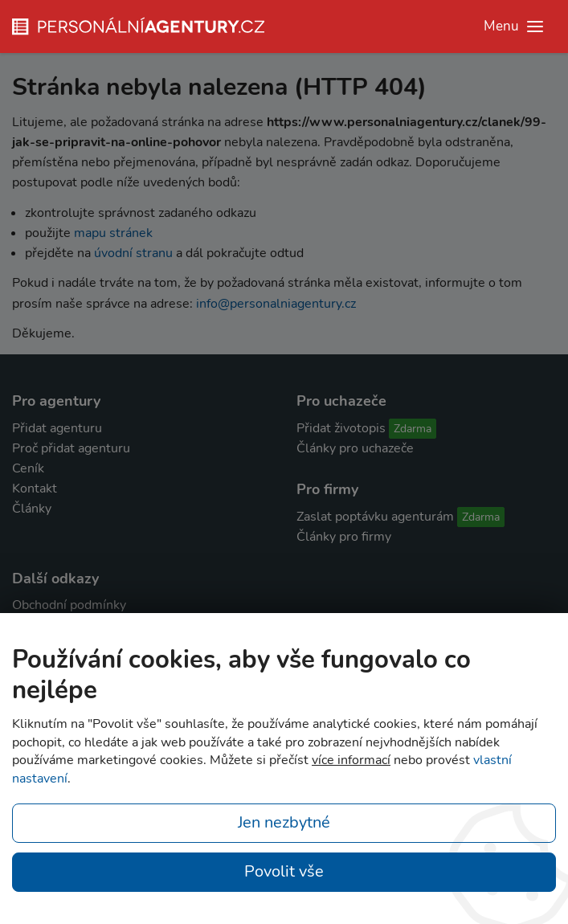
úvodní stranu (133, 253)
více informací (351, 760)
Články (32, 509)
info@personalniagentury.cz (276, 304)
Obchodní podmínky (69, 605)
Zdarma (413, 429)
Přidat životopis (341, 428)
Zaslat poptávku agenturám (375, 517)
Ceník (28, 468)
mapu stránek (113, 233)
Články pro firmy (344, 537)
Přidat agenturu (57, 428)
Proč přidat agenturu (71, 448)
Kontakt (35, 489)
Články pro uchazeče (355, 448)
